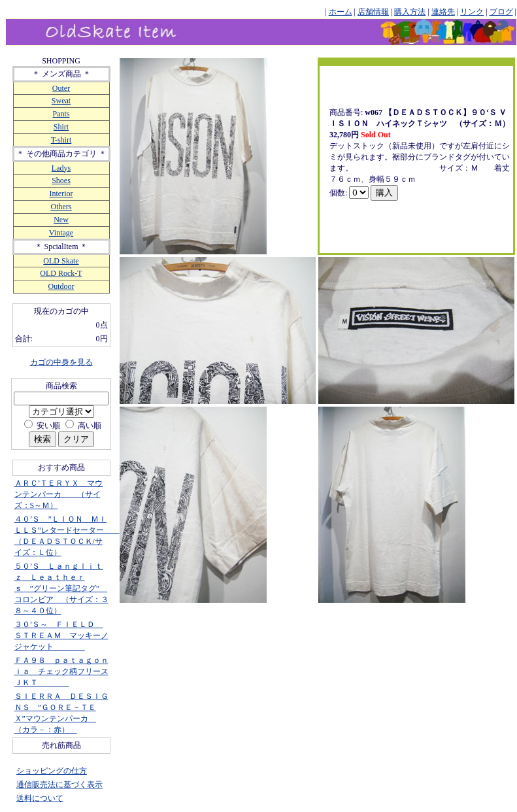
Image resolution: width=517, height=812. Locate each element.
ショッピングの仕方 (52, 771)
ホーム (341, 12)
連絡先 (443, 12)
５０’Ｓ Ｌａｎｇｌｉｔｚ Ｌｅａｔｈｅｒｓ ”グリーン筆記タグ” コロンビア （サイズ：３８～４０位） (61, 588)
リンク (472, 12)
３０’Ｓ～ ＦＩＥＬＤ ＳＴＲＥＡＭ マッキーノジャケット (61, 635)
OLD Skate (61, 261)
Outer (61, 88)
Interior (61, 194)
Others (61, 207)
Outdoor (61, 286)
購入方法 (410, 12)
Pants (61, 114)
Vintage (61, 233)
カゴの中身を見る (61, 362)
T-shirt (61, 140)
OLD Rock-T (61, 273)
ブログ (501, 12)
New (61, 220)
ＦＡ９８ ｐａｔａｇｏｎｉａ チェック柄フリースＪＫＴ (61, 671)
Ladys (61, 168)
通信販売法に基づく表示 (59, 785)
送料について (40, 798)
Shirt (61, 127)
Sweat (61, 101)
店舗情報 (373, 12)
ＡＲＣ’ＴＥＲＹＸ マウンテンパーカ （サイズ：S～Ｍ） (59, 494)
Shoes (61, 180)
